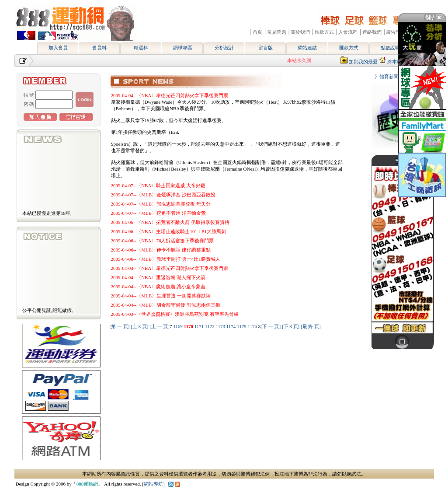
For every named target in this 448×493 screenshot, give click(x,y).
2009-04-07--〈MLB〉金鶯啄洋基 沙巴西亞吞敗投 (163, 195)
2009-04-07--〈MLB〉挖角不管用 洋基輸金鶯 (158, 213)
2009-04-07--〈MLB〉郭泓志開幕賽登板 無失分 (161, 204)
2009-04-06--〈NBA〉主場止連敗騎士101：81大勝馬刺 (168, 231)
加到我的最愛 (363, 62)
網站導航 (153, 484)
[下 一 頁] (271, 326)
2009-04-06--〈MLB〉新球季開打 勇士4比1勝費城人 (166, 259)
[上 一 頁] (160, 326)
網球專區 (183, 48)
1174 (232, 326)
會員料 (99, 48)
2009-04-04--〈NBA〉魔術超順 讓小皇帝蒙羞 (158, 287)
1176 (253, 326)
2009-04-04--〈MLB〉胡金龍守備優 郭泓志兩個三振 (166, 305)
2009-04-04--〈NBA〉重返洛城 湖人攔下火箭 (158, 277)
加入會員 (58, 48)
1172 (210, 326)
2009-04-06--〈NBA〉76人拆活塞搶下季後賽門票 (163, 241)
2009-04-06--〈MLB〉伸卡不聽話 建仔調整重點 (161, 250)
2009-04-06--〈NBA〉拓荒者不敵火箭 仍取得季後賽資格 (170, 222)
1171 (200, 326)
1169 (178, 326)
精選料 (141, 48)
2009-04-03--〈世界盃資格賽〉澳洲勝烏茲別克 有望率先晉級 (175, 314)
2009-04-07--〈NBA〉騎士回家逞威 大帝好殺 (158, 185)
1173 (221, 326)
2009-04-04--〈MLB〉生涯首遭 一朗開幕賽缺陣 (161, 296)
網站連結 (307, 48)
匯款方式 (349, 48)
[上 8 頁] (139, 326)
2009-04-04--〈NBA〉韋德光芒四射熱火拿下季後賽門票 (170, 95)
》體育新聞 (384, 77)
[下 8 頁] (291, 326)
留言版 (266, 48)
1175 (242, 326)
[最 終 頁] (311, 326)
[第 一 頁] (120, 326)
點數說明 (390, 48)
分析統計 (224, 48)
